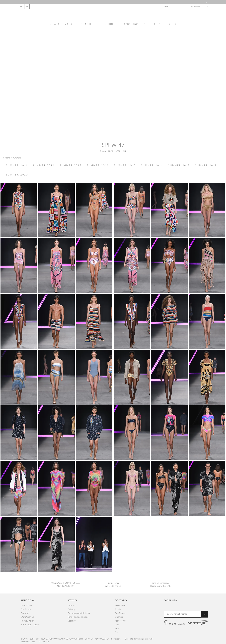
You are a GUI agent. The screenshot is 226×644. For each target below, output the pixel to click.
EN (27, 7)
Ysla (116, 632)
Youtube (166, 606)
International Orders (31, 625)
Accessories (135, 24)
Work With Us (27, 617)
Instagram (206, 606)
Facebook (179, 606)
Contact (72, 605)
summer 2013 (71, 165)
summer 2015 (125, 165)
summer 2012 (43, 165)
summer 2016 (152, 165)
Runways (25, 613)
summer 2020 (17, 175)
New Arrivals (121, 605)
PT (21, 7)
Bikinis (118, 609)
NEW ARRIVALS (61, 24)
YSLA (173, 24)
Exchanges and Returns (79, 613)
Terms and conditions (78, 617)
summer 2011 (17, 165)
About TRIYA (27, 605)
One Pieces (120, 613)
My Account (196, 7)
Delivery (72, 609)
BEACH (86, 24)
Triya (113, 14)
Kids (157, 24)
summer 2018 (206, 165)
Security (72, 621)
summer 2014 (98, 165)
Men (117, 628)
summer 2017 (179, 165)
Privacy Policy (28, 621)
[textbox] (175, 7)
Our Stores (26, 609)
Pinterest (192, 606)
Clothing (108, 24)
